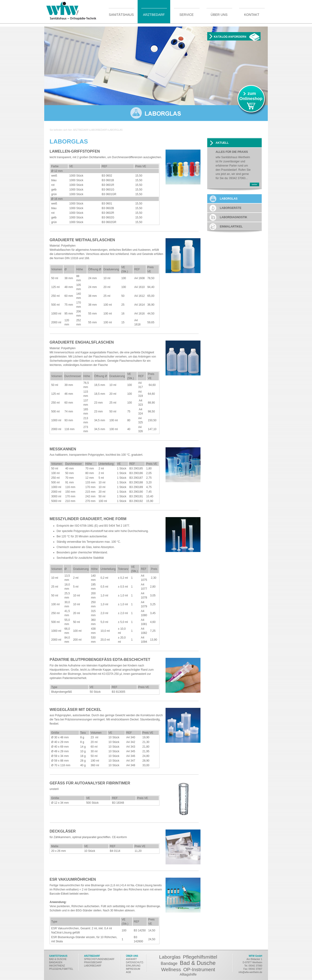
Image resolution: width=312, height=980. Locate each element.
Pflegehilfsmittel (200, 957)
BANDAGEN (56, 962)
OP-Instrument (199, 969)
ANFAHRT (131, 959)
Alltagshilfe (188, 974)
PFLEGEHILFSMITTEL (61, 969)
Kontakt (252, 15)
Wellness (171, 969)
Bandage (169, 963)
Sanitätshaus (121, 15)
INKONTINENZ (57, 966)
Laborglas (170, 957)
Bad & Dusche (198, 963)
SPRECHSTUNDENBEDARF (99, 959)
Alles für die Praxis (232, 152)
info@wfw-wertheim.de (250, 972)
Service (186, 15)
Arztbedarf (154, 15)
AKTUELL (222, 143)
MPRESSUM (133, 969)
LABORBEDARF (93, 966)
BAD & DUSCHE (58, 959)
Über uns (219, 15)
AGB (128, 972)
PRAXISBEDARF (93, 962)
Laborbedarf (98, 130)
